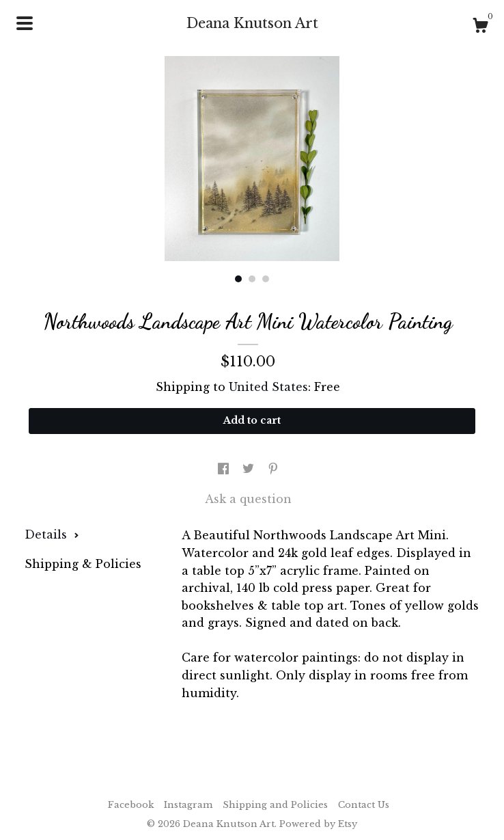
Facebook (131, 805)
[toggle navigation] (25, 23)
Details (52, 534)
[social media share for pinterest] (273, 469)
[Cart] (480, 27)
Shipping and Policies (275, 805)
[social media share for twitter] (250, 469)
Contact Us (364, 805)
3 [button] (266, 279)
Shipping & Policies (83, 564)
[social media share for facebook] (225, 469)
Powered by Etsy (318, 824)
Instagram (188, 805)
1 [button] (238, 279)
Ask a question (248, 499)
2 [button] (252, 279)
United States (268, 387)
